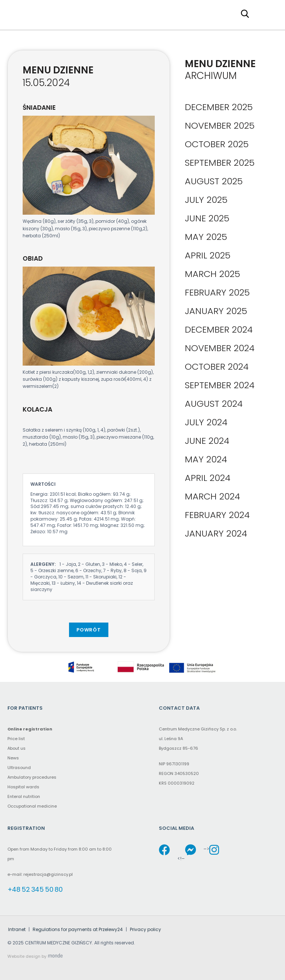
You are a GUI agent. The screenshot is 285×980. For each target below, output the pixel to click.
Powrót (89, 630)
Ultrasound (19, 768)
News (13, 758)
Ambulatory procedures (32, 777)
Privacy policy (145, 929)
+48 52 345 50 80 (35, 889)
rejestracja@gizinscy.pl (48, 874)
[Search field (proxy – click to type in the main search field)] (247, 13)
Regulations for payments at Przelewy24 (78, 929)
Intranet (17, 929)
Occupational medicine (32, 806)
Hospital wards (23, 787)
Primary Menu (268, 13)
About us (17, 748)
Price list (16, 739)
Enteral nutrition (24, 796)
